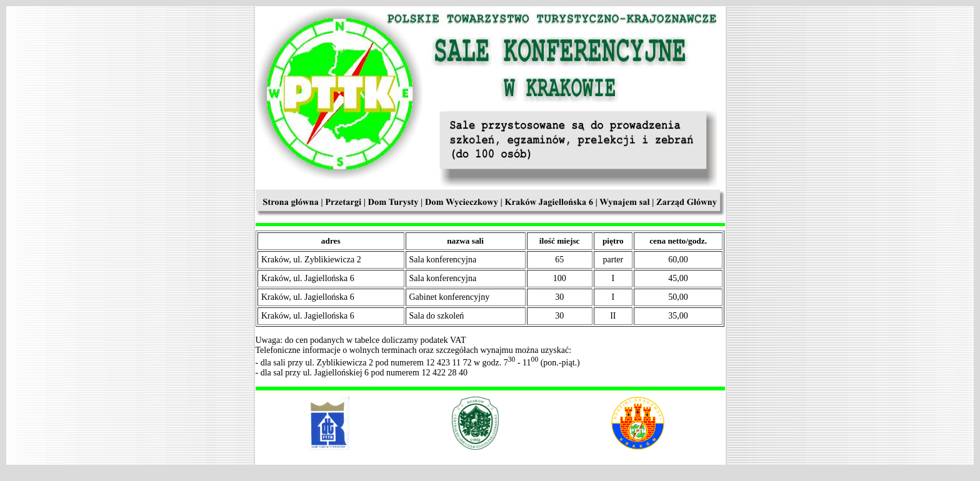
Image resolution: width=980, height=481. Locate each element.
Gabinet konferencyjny (450, 297)
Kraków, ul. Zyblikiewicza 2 (311, 260)
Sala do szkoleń (437, 316)
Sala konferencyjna (443, 260)
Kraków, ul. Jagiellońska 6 (308, 278)
